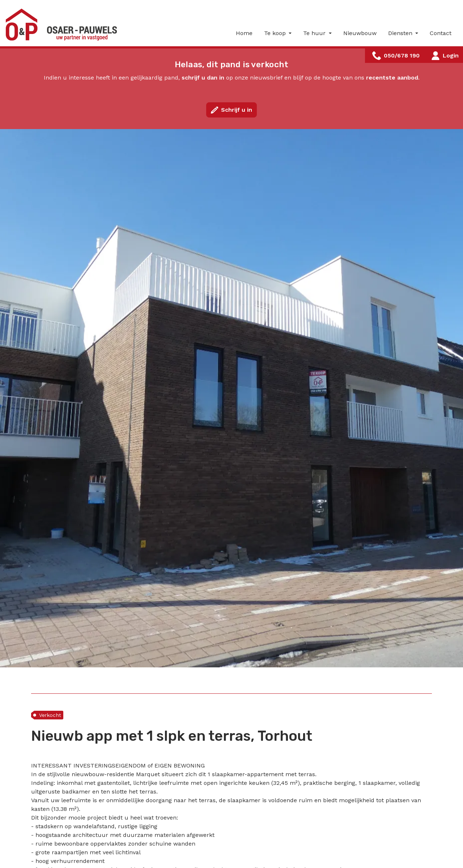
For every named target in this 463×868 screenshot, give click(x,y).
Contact (441, 33)
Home (244, 33)
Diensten (401, 33)
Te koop (276, 33)
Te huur (315, 33)
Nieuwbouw (360, 33)
